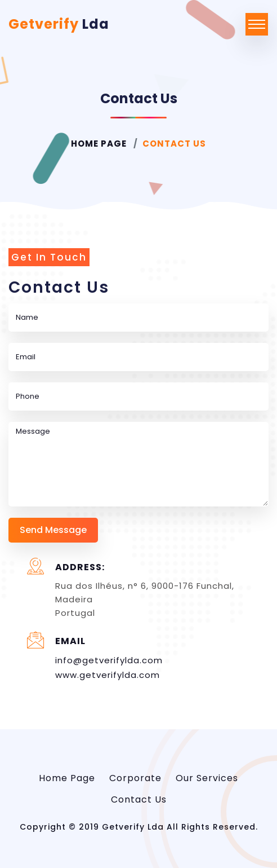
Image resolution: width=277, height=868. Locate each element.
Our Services (207, 778)
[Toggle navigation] (257, 24)
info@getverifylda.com (109, 660)
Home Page (99, 144)
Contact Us (139, 799)
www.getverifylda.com (108, 675)
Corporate (135, 778)
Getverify (59, 24)
